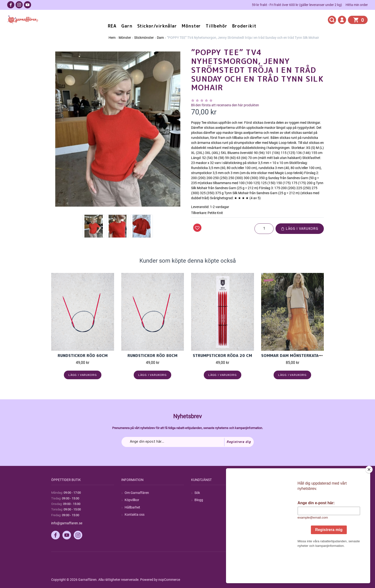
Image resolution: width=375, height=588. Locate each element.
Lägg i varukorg (300, 229)
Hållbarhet (132, 507)
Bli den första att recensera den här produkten (225, 105)
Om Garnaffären (137, 493)
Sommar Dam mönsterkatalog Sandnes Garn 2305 (315, 356)
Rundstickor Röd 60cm (83, 356)
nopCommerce (169, 580)
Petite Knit (215, 213)
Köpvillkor (132, 500)
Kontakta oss (135, 514)
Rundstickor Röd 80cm (152, 356)
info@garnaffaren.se (67, 523)
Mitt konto (272, 493)
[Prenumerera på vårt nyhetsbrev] (188, 442)
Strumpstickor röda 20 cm (222, 356)
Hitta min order (357, 5)
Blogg (199, 500)
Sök (197, 493)
